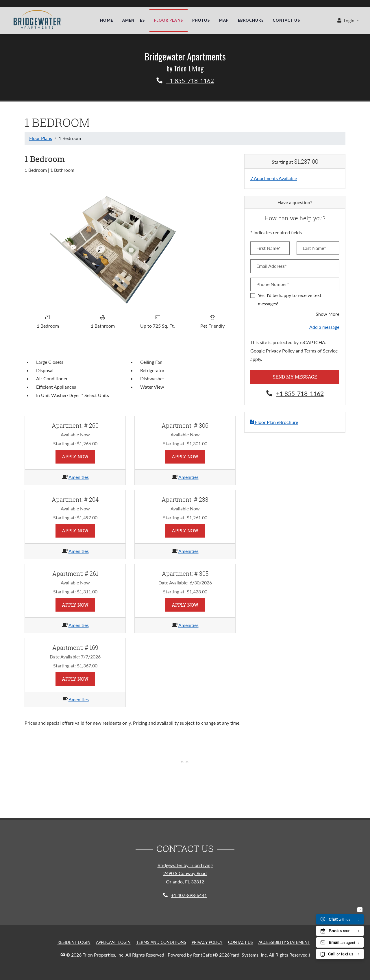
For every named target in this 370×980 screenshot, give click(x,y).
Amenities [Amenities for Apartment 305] (188, 625)
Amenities (134, 20)
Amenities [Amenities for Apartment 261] (79, 625)
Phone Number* (273, 284)
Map (224, 20)
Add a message (324, 327)
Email (292, 909)
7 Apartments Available (274, 178)
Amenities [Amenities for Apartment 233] (188, 551)
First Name (214, 909)
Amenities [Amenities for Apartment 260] (79, 477)
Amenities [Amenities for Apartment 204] (79, 551)
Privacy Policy (281, 351)
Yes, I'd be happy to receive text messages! (290, 299)
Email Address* (272, 266)
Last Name (255, 909)
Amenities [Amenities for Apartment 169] (79, 699)
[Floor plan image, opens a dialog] (130, 247)
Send (340, 909)
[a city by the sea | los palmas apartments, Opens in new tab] (35, 19)
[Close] (360, 875)
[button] (348, 21)
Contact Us (286, 20)
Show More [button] (328, 314)
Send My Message (295, 377)
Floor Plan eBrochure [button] (274, 422)
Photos (201, 20)
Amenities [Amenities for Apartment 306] (188, 477)
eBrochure (251, 20)
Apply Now (78, 456)
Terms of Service (321, 351)
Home (106, 20)
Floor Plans (169, 20)
